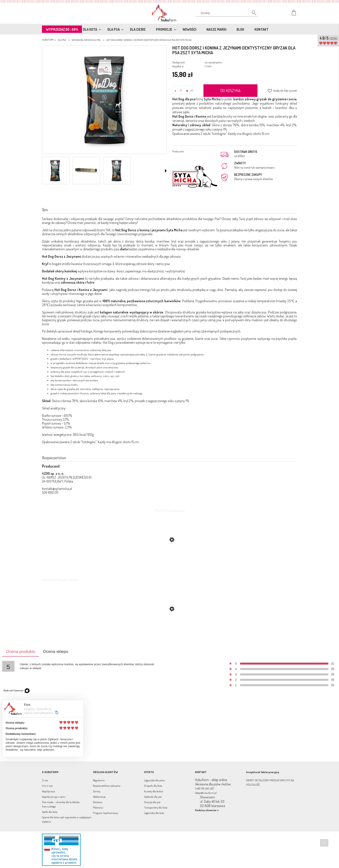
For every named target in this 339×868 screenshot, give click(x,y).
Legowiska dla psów (154, 780)
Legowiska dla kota (154, 813)
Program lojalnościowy (106, 813)
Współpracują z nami (54, 797)
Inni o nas (47, 786)
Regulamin (99, 780)
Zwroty (97, 791)
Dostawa (98, 802)
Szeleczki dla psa (153, 797)
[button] (166, 171)
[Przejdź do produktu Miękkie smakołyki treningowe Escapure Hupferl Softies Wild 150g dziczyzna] (169, 629)
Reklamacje (99, 797)
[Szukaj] (252, 14)
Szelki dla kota (50, 812)
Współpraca (48, 791)
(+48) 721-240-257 (205, 788)
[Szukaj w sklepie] (228, 13)
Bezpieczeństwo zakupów (107, 786)
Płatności (98, 807)
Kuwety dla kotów (154, 791)
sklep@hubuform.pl (206, 793)
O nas (45, 780)
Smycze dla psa (152, 802)
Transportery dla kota (156, 807)
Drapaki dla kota (153, 786)
